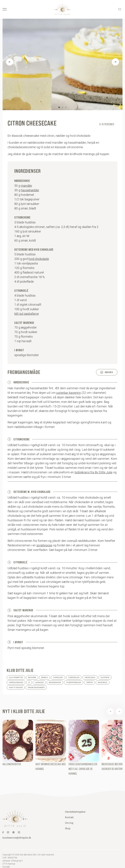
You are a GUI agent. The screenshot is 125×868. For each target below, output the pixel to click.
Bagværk (32, 677)
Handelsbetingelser (75, 812)
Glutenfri (105, 677)
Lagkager (39, 683)
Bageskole (103, 683)
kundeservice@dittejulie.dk (17, 838)
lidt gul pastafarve (27, 314)
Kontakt (69, 817)
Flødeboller (74, 677)
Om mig (69, 823)
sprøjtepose (44, 545)
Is (29, 683)
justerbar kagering (69, 393)
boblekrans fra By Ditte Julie (94, 472)
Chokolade (58, 677)
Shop (68, 828)
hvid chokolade (39, 259)
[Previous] (10, 62)
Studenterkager (74, 683)
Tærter (89, 683)
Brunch (45, 677)
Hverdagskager (16, 683)
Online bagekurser (36, 688)
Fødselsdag (90, 677)
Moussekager (55, 683)
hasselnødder (30, 190)
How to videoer (16, 688)
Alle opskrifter (16, 677)
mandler (26, 186)
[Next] (115, 62)
